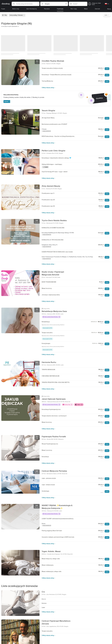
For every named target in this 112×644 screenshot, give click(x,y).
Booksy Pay (67, 405)
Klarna (79, 405)
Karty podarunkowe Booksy (51, 317)
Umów (107, 69)
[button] (26, 4)
